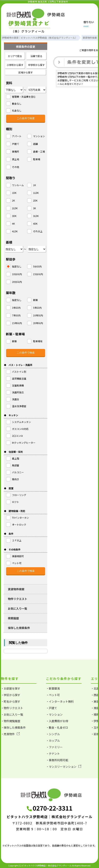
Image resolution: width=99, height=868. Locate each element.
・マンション (54, 714)
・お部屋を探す (11, 688)
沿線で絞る (36, 56)
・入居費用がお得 (57, 721)
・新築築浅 (53, 688)
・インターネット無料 (60, 701)
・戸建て (52, 708)
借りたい (89, 24)
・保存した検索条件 (13, 727)
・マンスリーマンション (64, 767)
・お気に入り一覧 (12, 714)
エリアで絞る (15, 56)
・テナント (53, 754)
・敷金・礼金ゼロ (57, 727)
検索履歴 (13, 618)
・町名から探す (11, 701)
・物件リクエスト (12, 708)
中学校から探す (36, 65)
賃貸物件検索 (16, 589)
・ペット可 (53, 695)
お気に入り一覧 (18, 608)
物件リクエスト (18, 599)
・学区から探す (11, 695)
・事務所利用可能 (57, 760)
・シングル (53, 734)
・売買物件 (10, 734)
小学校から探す (15, 65)
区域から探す (26, 72)
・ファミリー (54, 747)
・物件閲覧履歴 (11, 721)
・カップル (53, 741)
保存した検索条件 (19, 628)
